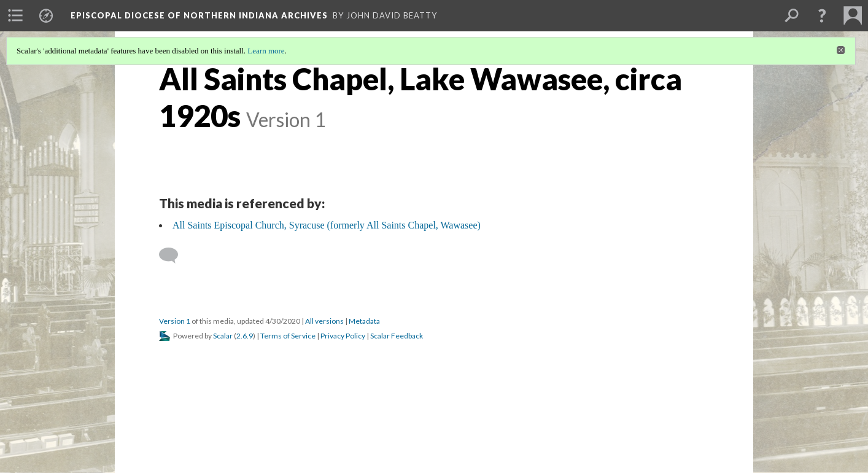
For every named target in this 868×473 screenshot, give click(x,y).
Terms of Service (288, 336)
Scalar (223, 336)
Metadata (364, 321)
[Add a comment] (174, 256)
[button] (822, 15)
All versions (324, 321)
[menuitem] (15, 15)
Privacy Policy (343, 336)
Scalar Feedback (397, 336)
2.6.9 (245, 336)
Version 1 (175, 321)
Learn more (266, 51)
